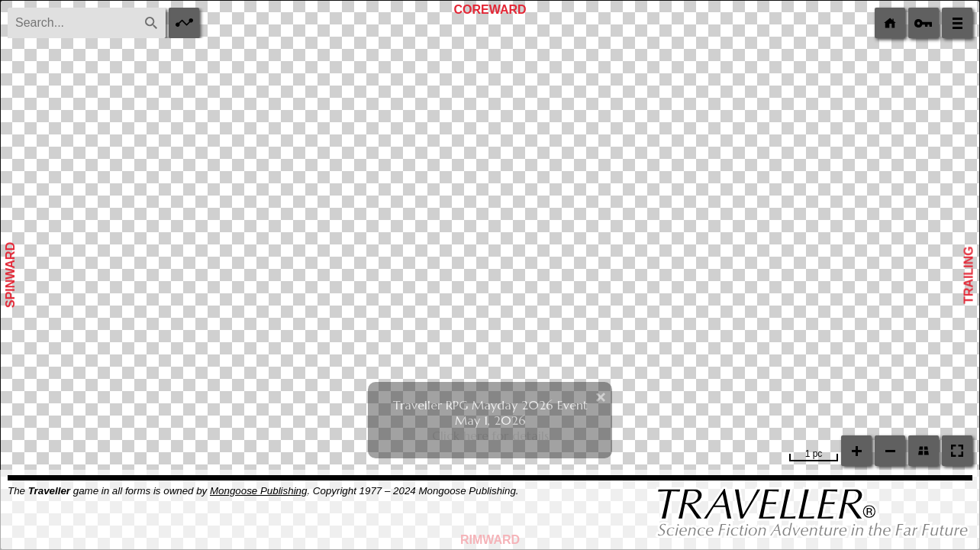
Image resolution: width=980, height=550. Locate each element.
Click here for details (490, 435)
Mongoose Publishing (258, 491)
